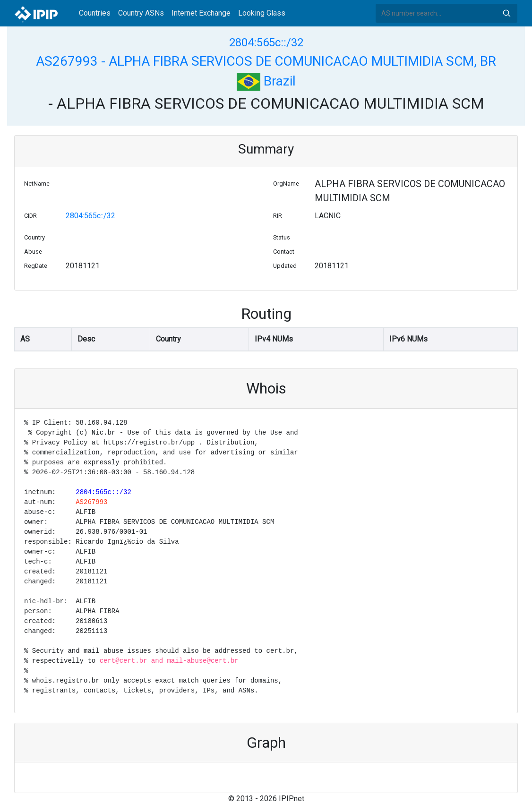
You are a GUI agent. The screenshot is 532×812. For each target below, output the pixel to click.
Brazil (266, 81)
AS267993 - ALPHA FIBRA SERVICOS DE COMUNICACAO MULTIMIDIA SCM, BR (266, 61)
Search (506, 13)
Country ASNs (141, 13)
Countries (95, 13)
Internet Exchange (201, 13)
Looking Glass (262, 13)
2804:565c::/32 (266, 43)
